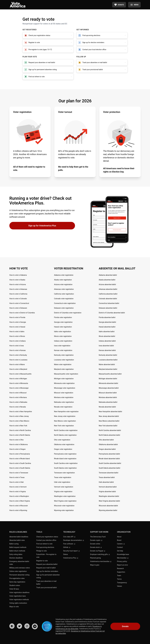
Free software (69, 544)
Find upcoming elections (45, 547)
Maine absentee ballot (107, 364)
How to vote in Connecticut (19, 303)
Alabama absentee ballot (108, 275)
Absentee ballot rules (17, 540)
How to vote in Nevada (18, 407)
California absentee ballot (108, 294)
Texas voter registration (63, 477)
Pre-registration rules (17, 578)
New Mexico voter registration (65, 421)
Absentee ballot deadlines (19, 537)
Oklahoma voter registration (64, 444)
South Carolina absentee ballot (110, 463)
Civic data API (69, 537)
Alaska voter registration (63, 280)
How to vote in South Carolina (20, 463)
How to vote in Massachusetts (20, 374)
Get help (120, 551)
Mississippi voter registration (65, 388)
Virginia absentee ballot (107, 492)
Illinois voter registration (63, 336)
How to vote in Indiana (17, 341)
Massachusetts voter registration (66, 374)
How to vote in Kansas (18, 350)
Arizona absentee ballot (107, 284)
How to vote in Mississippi (19, 388)
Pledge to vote (42, 551)
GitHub (67, 547)
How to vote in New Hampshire (21, 412)
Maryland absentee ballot (108, 369)
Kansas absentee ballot (107, 350)
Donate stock (96, 547)
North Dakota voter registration (65, 435)
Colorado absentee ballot (108, 299)
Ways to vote (14, 607)
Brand (119, 540)
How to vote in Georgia (18, 322)
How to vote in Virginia (18, 492)
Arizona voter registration (63, 284)
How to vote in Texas (17, 477)
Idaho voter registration (62, 332)
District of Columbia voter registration (68, 313)
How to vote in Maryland (18, 369)
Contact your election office (46, 540)
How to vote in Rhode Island (20, 459)
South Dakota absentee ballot (110, 468)
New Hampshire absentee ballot (110, 412)
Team (119, 576)
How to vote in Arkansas (18, 289)
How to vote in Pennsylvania (20, 454)
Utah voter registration (62, 482)
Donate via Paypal (98, 551)
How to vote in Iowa (17, 346)
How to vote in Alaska (17, 280)
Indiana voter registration (63, 341)
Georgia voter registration (63, 322)
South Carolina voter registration (66, 463)
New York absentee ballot (108, 426)
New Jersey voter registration (65, 416)
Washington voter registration (65, 496)
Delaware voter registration (64, 308)
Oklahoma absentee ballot (108, 444)
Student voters (15, 585)
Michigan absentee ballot (108, 379)
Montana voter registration (64, 397)
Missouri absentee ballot (108, 393)
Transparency (122, 583)
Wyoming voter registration (64, 510)
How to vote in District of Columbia (22, 313)
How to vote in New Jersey (19, 416)
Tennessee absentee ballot (109, 473)
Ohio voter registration (62, 440)
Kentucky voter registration (64, 355)
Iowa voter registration (62, 346)
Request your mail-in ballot (46, 568)
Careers (121, 544)
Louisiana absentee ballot (108, 360)
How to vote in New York (18, 426)
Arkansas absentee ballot (108, 289)
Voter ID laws (14, 589)
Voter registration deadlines (19, 592)
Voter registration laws (18, 596)
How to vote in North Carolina (20, 430)
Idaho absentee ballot (107, 332)
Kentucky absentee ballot (108, 355)
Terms (119, 579)
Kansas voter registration (63, 350)
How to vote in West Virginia (20, 501)
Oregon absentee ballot (107, 449)
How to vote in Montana (18, 397)
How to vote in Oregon (17, 449)
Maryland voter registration (64, 369)
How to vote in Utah (17, 482)
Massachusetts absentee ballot (110, 374)
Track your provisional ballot (47, 588)
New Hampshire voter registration (66, 412)
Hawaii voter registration (63, 327)
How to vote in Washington (19, 496)
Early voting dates (16, 554)
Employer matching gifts (100, 554)
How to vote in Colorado (18, 299)
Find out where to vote (44, 544)
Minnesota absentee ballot (108, 383)
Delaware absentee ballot (108, 308)
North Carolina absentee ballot (110, 430)
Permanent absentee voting (19, 575)
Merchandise (123, 558)
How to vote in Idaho (17, 332)
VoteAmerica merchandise (101, 561)
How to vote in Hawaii (17, 327)
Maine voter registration (63, 364)
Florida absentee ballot (107, 317)
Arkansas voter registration (64, 289)
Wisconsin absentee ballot (108, 506)
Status (66, 554)
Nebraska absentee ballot (108, 402)
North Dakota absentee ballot (109, 435)
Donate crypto (96, 540)
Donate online (95, 544)
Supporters (121, 572)
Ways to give (95, 565)
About (119, 537)
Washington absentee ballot (109, 496)
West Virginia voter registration (65, 501)
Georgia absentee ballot (107, 322)
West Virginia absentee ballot (109, 501)
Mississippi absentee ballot (109, 388)
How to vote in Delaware (18, 308)
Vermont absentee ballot (108, 487)
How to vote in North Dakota (20, 435)
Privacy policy (122, 561)
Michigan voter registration (64, 379)
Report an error (122, 565)
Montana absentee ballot (108, 397)
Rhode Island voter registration (65, 459)
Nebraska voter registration (64, 402)
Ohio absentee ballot (106, 440)
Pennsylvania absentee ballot (109, 454)
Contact (120, 547)
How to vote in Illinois (17, 336)
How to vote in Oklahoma (19, 444)
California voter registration (64, 294)
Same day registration (17, 582)
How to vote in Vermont (18, 487)
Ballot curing (14, 544)
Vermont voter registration (64, 487)
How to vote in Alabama (18, 275)
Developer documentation (74, 540)
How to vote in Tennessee (19, 473)
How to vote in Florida (17, 317)
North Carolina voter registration (66, 430)
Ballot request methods (18, 547)
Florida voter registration (63, 317)
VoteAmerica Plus (71, 558)
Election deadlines (16, 558)
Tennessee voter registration (64, 473)
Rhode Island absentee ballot (109, 459)
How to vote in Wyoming (18, 510)
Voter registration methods (19, 600)
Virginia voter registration (63, 492)
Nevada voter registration (63, 407)
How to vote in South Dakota (20, 468)
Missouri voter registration (64, 393)
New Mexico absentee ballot (109, 421)
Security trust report (71, 551)
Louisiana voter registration (64, 360)
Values (119, 586)
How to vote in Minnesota (19, 383)
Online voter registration (18, 571)
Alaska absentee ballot (107, 280)
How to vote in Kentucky (18, 355)
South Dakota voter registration (65, 468)
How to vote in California (18, 294)
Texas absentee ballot (107, 477)
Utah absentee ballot (106, 482)
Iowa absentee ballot (106, 346)
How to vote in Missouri (18, 393)
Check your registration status (47, 537)
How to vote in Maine (17, 364)
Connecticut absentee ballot (109, 303)
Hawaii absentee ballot (107, 327)
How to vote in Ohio (16, 440)
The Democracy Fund (98, 537)
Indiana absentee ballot (107, 341)
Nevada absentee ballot (107, 407)
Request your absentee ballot (47, 564)
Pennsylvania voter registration (65, 454)
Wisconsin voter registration (64, 506)
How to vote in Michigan (18, 379)
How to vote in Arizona (18, 284)
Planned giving (95, 558)
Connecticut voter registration (65, 303)
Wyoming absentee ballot (108, 510)
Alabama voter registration (64, 275)
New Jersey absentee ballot (109, 416)
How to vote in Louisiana (18, 360)
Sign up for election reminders (47, 571)
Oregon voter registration (63, 449)
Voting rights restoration (18, 603)
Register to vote (42, 561)
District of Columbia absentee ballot (112, 313)
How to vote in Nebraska (18, 402)
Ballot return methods (17, 551)
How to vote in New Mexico (19, 421)
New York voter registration (64, 426)
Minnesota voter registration (64, 383)
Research (120, 568)
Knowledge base (123, 554)
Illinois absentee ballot (107, 336)
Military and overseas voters (20, 568)
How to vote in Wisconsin (19, 506)
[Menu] (134, 5)
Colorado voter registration (64, 299)
